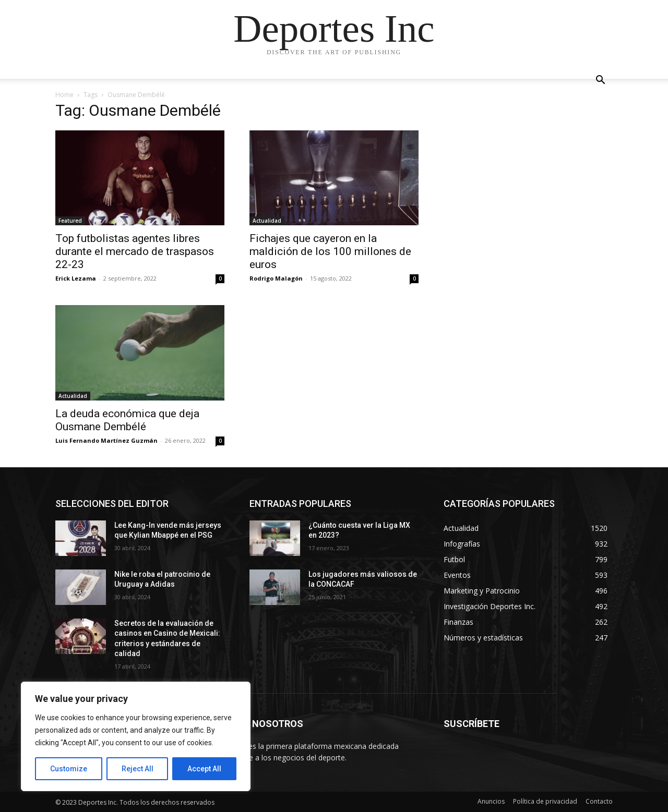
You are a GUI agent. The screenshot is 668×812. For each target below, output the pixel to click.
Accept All (204, 769)
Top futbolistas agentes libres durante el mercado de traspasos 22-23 (135, 251)
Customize (69, 769)
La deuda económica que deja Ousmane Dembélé (127, 420)
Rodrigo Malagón (276, 278)
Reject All (138, 769)
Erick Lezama (76, 278)
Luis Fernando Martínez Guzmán (106, 440)
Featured (70, 221)
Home (64, 95)
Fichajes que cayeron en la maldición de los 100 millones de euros (330, 251)
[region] (136, 736)
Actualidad (267, 221)
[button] (600, 81)
